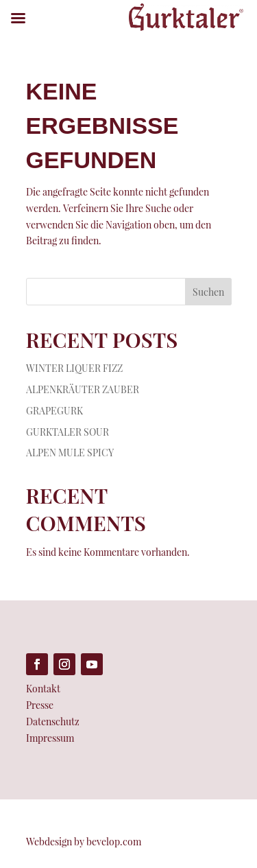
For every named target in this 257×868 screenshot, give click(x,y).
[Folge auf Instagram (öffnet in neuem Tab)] (64, 664)
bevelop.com (114, 842)
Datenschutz (53, 722)
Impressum (50, 738)
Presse (40, 705)
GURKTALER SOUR (68, 432)
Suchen (208, 292)
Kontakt (43, 689)
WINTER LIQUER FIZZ (74, 368)
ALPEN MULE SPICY (70, 453)
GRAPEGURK (54, 411)
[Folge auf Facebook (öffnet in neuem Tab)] (37, 664)
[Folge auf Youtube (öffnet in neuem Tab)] (92, 664)
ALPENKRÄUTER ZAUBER (83, 389)
